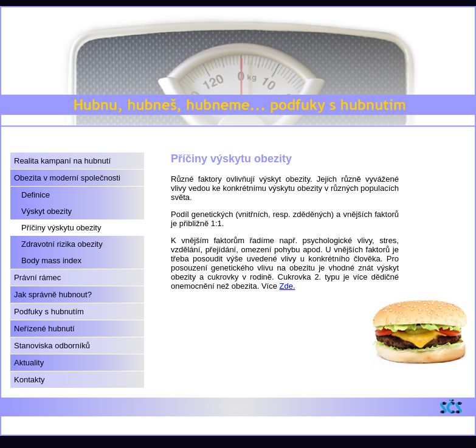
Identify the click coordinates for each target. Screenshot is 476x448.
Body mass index (51, 260)
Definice (36, 195)
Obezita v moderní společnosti (67, 178)
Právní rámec (37, 277)
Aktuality (29, 363)
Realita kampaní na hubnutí (62, 161)
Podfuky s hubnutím (49, 312)
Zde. (288, 286)
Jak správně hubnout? (53, 295)
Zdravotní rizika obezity (62, 244)
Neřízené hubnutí (44, 329)
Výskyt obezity (47, 211)
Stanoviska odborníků (52, 346)
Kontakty (29, 380)
